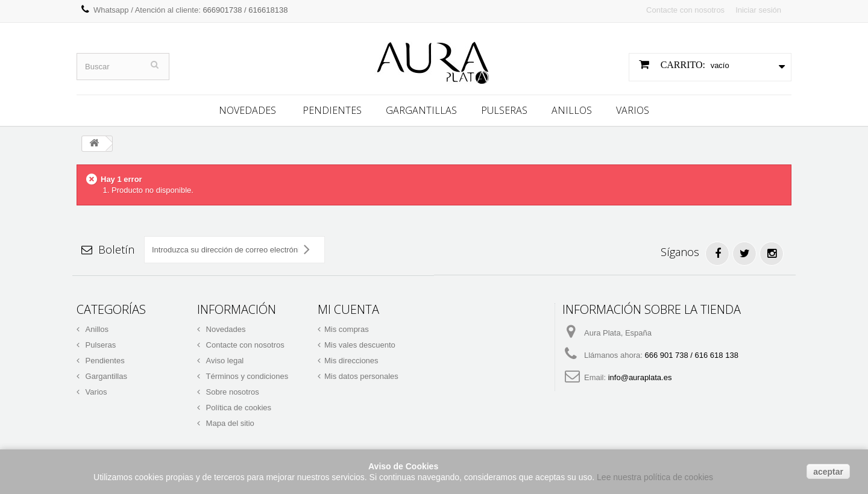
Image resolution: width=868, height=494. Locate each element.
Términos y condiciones (246, 376)
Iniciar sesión (758, 10)
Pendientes (332, 110)
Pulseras (504, 110)
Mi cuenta (348, 309)
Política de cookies (237, 408)
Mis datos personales (361, 376)
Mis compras (347, 329)
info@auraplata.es (640, 377)
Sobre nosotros (231, 392)
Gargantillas (421, 110)
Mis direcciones (351, 361)
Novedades (247, 110)
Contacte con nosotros (685, 10)
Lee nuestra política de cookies (655, 477)
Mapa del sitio (229, 423)
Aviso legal (224, 361)
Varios (633, 110)
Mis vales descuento (360, 345)
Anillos (572, 110)
